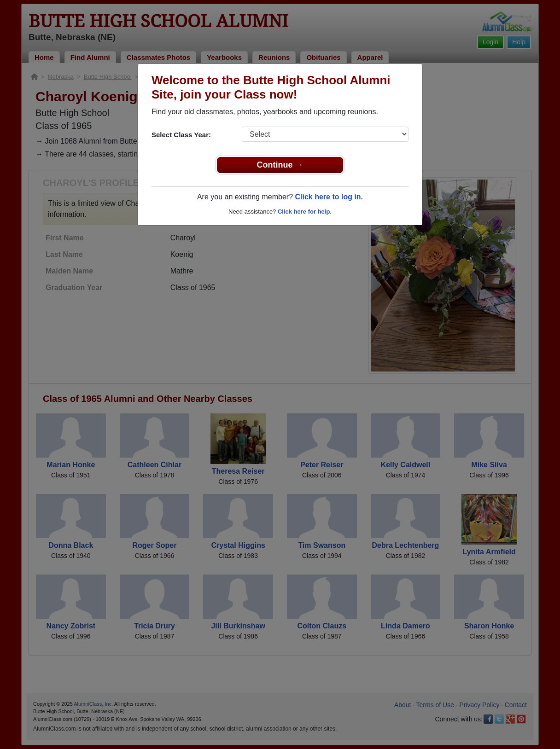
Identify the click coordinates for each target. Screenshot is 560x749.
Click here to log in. (329, 197)
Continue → (280, 165)
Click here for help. (305, 212)
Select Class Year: (181, 135)
